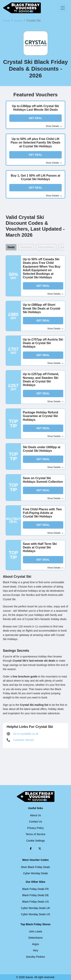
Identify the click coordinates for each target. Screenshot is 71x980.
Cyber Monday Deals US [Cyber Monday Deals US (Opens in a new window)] (35, 914)
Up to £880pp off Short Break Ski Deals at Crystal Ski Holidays (42, 308)
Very (35, 950)
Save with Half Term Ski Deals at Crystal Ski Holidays (40, 547)
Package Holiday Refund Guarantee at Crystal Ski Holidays (41, 416)
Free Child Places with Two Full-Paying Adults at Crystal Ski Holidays (42, 513)
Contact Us (35, 822)
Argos (35, 944)
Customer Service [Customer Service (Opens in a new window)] (20, 740)
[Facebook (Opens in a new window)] (31, 849)
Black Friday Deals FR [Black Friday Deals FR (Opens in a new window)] (35, 889)
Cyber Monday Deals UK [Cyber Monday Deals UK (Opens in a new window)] (35, 908)
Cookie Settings (35, 841)
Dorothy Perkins (36, 957)
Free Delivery (46, 247)
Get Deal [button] (35, 118)
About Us (36, 815)
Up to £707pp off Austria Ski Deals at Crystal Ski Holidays (43, 343)
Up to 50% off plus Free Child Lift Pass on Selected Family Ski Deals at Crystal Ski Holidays (35, 142)
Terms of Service (35, 834)
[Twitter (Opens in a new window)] (40, 849)
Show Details (54, 126)
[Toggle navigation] (63, 8)
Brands (18, 21)
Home (7, 21)
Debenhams (36, 938)
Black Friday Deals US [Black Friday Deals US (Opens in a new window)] (35, 902)
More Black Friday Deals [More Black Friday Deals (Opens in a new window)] (35, 867)
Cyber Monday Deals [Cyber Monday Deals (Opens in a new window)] (35, 873)
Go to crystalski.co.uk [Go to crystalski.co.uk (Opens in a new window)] (22, 734)
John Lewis (35, 931)
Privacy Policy (35, 828)
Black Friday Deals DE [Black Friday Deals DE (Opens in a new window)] (35, 895)
